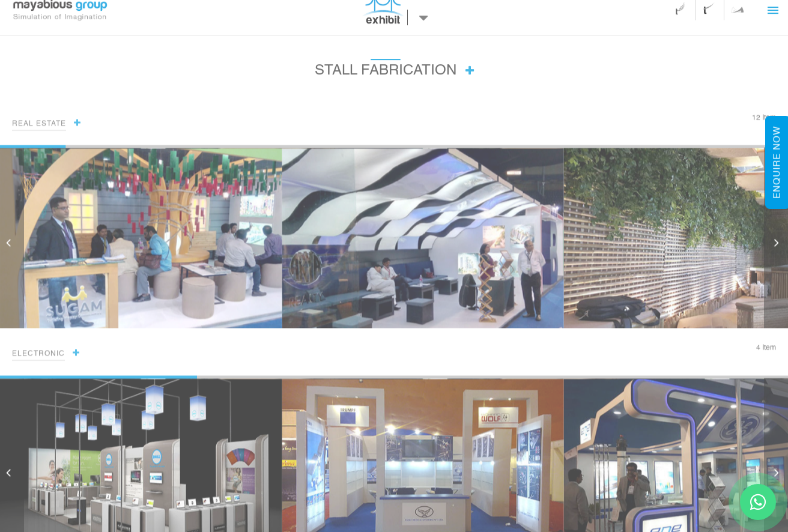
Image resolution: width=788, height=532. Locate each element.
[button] (776, 243)
